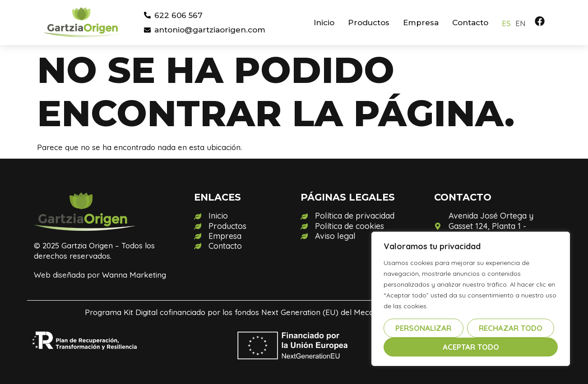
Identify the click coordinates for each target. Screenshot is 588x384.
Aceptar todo (471, 347)
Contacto (470, 23)
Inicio (324, 23)
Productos (369, 23)
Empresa (421, 23)
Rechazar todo (511, 328)
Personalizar (423, 328)
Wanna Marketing (134, 275)
